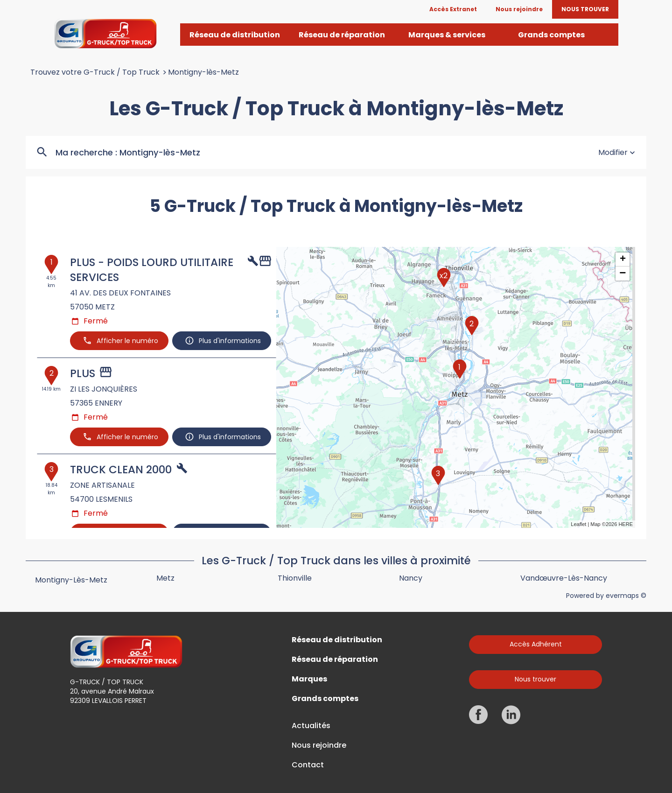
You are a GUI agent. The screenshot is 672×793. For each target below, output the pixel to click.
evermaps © (626, 596)
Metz (165, 578)
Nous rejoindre (319, 745)
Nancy (411, 578)
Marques (309, 679)
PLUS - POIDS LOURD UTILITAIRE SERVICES (152, 270)
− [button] (623, 274)
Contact (308, 765)
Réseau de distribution (337, 640)
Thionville (295, 578)
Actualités (311, 726)
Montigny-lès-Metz (203, 72)
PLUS (83, 373)
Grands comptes (325, 699)
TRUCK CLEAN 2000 (121, 470)
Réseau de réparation (335, 660)
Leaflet (578, 524)
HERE (626, 524)
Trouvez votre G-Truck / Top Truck (95, 72)
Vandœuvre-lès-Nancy (564, 578)
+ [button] (623, 260)
